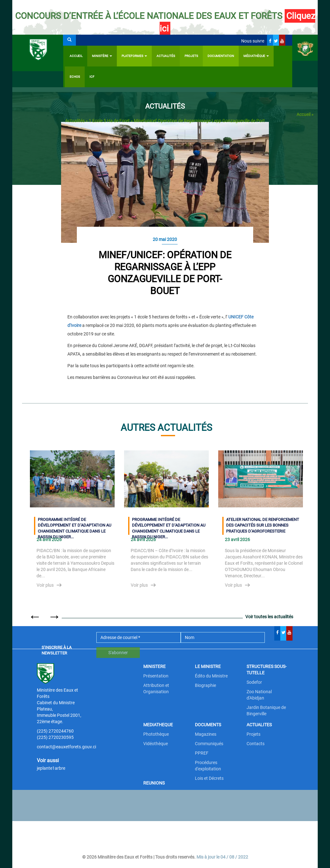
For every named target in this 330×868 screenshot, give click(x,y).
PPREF (202, 753)
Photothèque (156, 734)
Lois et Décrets (209, 778)
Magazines (206, 734)
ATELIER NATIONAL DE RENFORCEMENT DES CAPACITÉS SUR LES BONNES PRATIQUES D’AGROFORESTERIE (263, 525)
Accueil (76, 56)
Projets (191, 56)
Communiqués (209, 744)
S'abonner (118, 653)
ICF (92, 77)
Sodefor (254, 682)
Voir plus (45, 585)
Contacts (256, 744)
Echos (75, 77)
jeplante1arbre (51, 768)
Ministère (102, 56)
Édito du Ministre (211, 676)
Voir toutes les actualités (269, 617)
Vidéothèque (156, 744)
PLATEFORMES (134, 56)
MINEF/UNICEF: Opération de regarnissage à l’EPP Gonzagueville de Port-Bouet (165, 273)
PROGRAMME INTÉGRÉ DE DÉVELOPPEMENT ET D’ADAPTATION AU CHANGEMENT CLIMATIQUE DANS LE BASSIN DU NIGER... (74, 526)
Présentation (156, 676)
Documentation (221, 56)
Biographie (205, 685)
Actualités (166, 56)
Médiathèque (256, 56)
